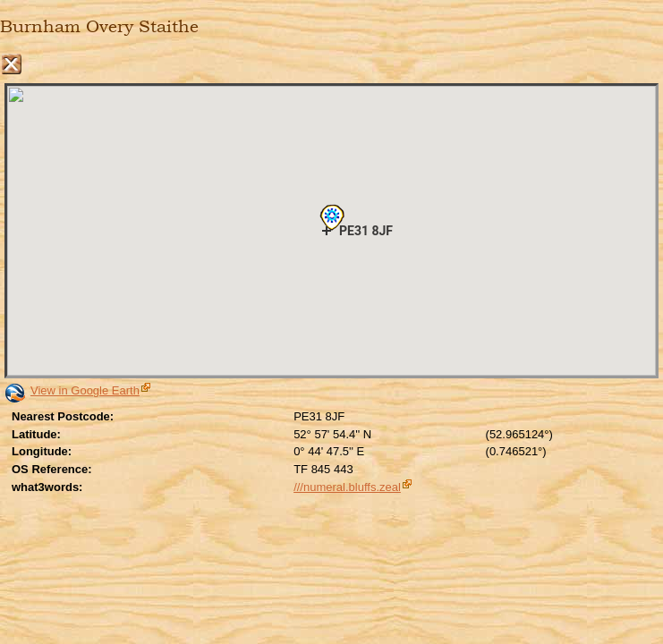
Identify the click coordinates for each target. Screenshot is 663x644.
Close (11, 64)
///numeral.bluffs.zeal (347, 487)
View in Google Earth (85, 390)
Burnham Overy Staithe (99, 27)
